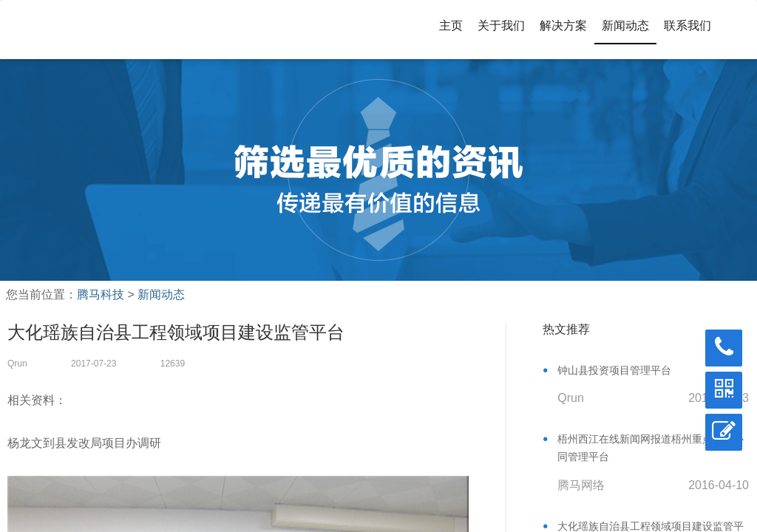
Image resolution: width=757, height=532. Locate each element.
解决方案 (563, 25)
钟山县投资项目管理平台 (614, 370)
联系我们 (688, 25)
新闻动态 (625, 25)
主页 (451, 25)
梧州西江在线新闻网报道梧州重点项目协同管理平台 (651, 448)
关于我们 (501, 25)
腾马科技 (101, 294)
